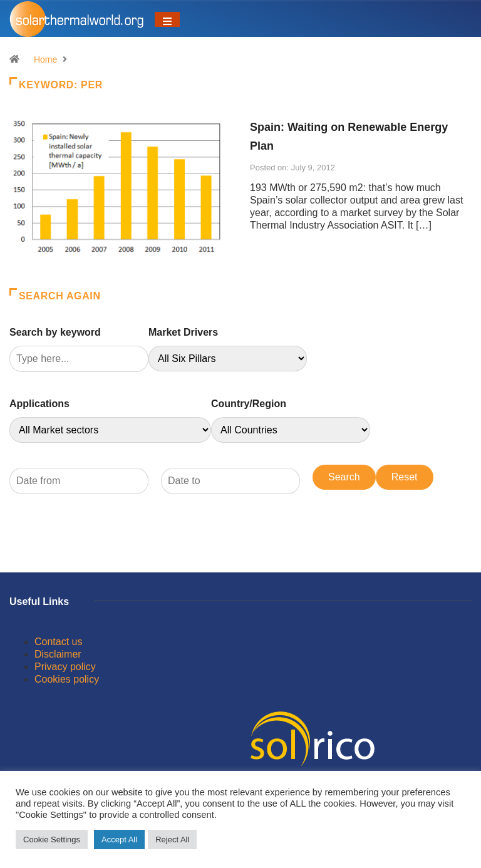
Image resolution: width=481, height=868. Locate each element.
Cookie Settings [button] (52, 840)
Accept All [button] (119, 840)
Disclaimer (58, 654)
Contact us (58, 642)
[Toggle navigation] (167, 19)
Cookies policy (67, 679)
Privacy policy (65, 667)
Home (45, 59)
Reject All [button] (172, 840)
